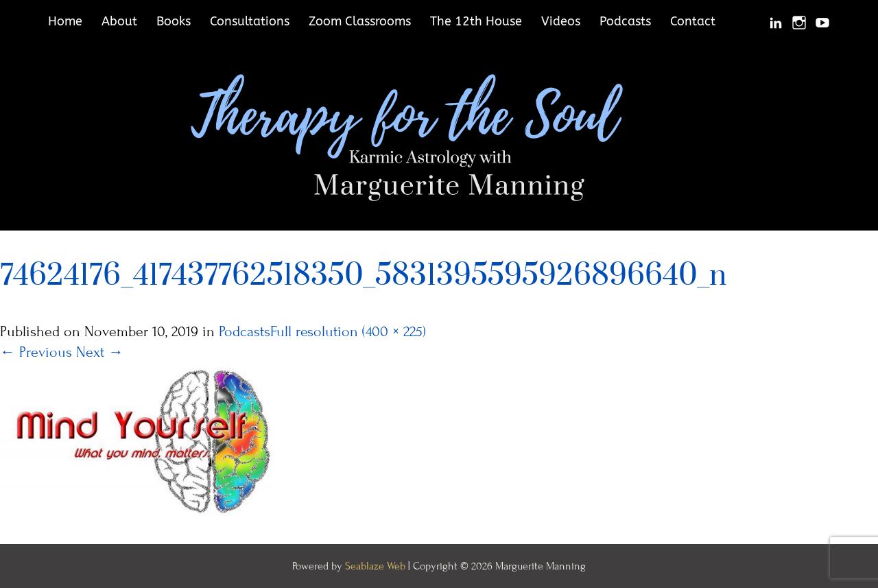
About (119, 21)
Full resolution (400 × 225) (348, 332)
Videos (561, 21)
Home (65, 21)
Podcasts (625, 21)
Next (100, 352)
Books (174, 21)
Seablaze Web (377, 566)
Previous (36, 352)
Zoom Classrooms (360, 21)
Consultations (250, 21)
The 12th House (476, 21)
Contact (693, 21)
